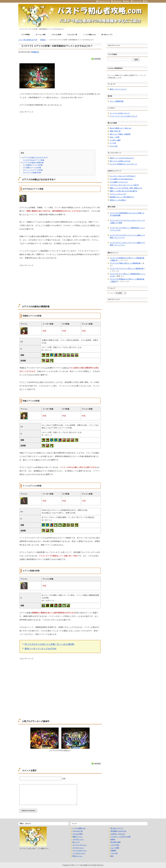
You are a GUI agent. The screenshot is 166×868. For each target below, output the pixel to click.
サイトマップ (137, 1)
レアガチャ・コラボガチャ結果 (121, 837)
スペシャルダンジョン (80, 850)
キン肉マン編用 (115, 140)
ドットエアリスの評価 (33, 170)
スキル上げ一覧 (72, 35)
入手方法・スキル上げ (118, 834)
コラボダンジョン (78, 839)
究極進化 (35, 52)
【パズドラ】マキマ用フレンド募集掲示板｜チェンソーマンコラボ (127, 229)
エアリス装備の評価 (32, 173)
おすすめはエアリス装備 (34, 160)
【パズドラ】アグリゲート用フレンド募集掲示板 (127, 268)
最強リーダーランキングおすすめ (40, 649)
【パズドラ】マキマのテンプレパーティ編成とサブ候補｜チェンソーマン (127, 236)
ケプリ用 (113, 143)
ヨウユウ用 (114, 146)
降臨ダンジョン (78, 837)
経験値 (113, 839)
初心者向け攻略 (116, 842)
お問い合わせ (117, 1)
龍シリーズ (76, 842)
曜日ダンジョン (78, 856)
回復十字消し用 (115, 131)
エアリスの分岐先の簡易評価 (32, 163)
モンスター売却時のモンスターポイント (123, 164)
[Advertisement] (60, 130)
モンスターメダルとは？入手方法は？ (123, 176)
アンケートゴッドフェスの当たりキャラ (123, 116)
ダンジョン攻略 (40, 35)
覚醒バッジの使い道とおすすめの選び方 (123, 191)
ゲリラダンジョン (78, 848)
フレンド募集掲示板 (117, 101)
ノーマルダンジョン (79, 853)
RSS (146, 1)
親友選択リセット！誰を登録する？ (122, 197)
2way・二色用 (115, 137)
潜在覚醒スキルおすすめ (118, 831)
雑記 (112, 856)
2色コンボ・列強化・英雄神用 (120, 134)
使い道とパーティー (117, 828)
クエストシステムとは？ (118, 194)
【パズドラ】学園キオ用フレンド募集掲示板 (125, 263)
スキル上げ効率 (56, 35)
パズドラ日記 (115, 845)
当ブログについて (104, 1)
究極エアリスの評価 (32, 168)
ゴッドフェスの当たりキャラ (120, 113)
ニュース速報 (115, 848)
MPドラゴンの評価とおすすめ (120, 161)
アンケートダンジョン (80, 845)
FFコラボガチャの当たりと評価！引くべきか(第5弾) (49, 644)
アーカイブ (111, 293)
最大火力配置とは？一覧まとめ (120, 128)
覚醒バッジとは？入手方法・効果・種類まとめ (126, 188)
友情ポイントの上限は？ (118, 200)
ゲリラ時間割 (25, 35)
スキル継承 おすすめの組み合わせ (121, 179)
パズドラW (114, 853)
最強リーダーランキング (118, 89)
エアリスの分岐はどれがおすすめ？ (35, 158)
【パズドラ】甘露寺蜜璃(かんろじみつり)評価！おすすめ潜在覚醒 (127, 214)
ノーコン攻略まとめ (89, 35)
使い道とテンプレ (107, 35)
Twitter (127, 1)
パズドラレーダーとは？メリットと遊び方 (124, 185)
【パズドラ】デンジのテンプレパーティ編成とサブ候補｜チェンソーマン (127, 244)
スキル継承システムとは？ (119, 182)
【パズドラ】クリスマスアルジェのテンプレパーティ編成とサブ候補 (127, 222)
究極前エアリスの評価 (33, 165)
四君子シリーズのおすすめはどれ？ (122, 158)
